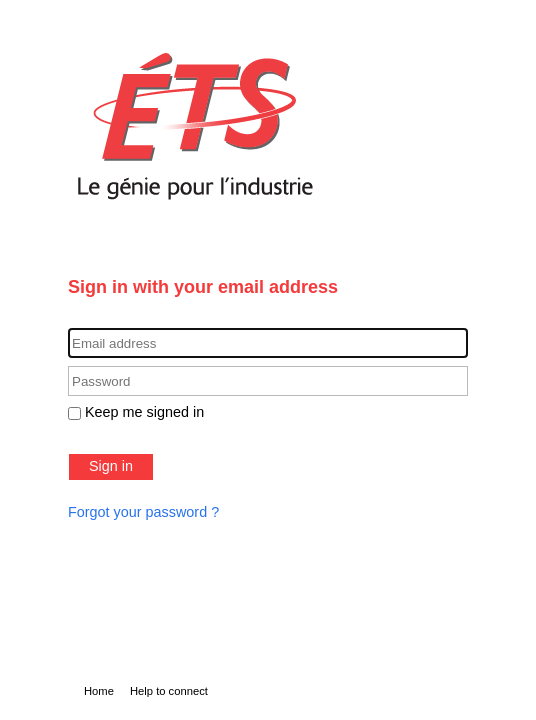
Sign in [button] (111, 466)
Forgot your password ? (143, 512)
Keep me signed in (144, 412)
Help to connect (169, 691)
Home (99, 691)
